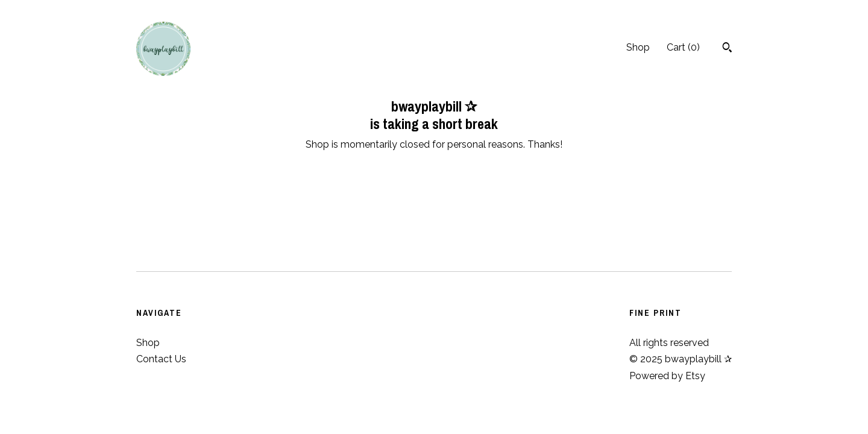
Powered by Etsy (667, 376)
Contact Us (161, 359)
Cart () (683, 47)
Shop (638, 47)
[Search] (727, 49)
